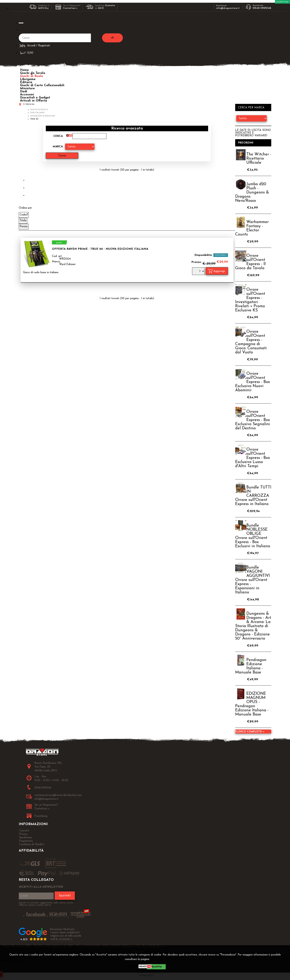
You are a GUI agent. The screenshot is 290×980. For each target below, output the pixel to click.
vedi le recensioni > (61, 939)
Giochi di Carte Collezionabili (42, 85)
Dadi (24, 92)
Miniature (27, 88)
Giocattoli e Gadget (35, 98)
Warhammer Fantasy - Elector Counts (252, 228)
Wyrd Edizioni (67, 264)
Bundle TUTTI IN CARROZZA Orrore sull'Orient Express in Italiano (253, 496)
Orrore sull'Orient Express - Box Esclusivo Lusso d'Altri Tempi (252, 458)
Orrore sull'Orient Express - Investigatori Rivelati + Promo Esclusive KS (250, 300)
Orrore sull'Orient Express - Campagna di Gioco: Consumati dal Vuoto (251, 342)
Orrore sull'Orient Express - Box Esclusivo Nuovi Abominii (252, 382)
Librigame (28, 79)
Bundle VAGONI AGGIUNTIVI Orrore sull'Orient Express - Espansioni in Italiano (252, 580)
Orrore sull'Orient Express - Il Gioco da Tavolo (250, 262)
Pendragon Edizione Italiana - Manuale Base (251, 666)
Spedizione (26, 838)
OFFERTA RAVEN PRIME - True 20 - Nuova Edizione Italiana (100, 249)
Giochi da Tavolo (33, 73)
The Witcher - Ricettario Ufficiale (259, 159)
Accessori (27, 95)
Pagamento (26, 841)
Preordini (246, 143)
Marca (58, 147)
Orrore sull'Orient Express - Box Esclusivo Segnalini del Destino (253, 420)
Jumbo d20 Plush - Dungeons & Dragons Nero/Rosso (252, 192)
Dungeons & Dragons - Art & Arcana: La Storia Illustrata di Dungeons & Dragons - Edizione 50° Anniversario (253, 626)
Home (24, 70)
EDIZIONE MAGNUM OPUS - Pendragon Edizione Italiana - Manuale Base (252, 704)
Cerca (58, 136)
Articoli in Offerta (34, 101)
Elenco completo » (250, 732)
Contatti (24, 831)
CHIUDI (146, 972)
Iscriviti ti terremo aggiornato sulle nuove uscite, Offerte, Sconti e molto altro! (46, 904)
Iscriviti (65, 896)
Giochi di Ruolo (31, 76)
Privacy (158, 959)
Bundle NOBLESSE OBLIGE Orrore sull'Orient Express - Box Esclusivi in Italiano (253, 536)
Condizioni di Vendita (32, 844)
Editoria (26, 82)
